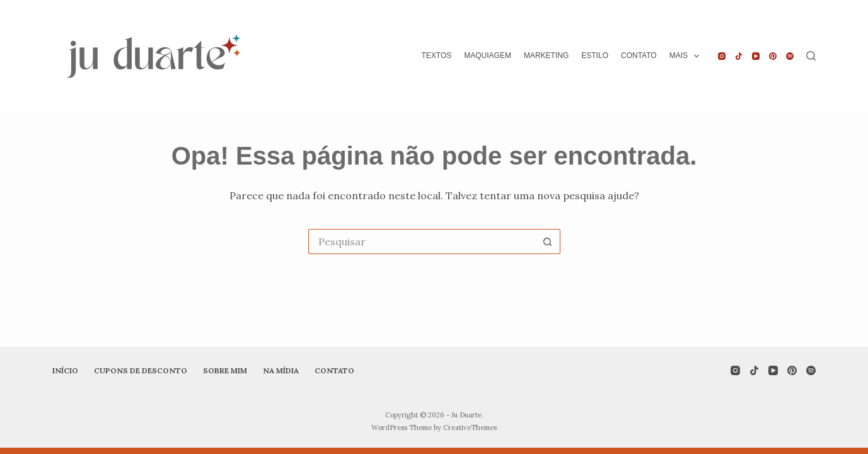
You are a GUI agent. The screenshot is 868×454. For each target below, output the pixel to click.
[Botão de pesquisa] (548, 242)
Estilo (595, 55)
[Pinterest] (773, 56)
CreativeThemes (470, 428)
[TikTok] (739, 56)
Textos (436, 55)
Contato (639, 55)
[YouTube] (756, 56)
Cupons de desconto (141, 370)
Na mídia (281, 370)
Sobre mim (225, 370)
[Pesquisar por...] (422, 242)
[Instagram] (722, 56)
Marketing (546, 55)
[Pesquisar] (811, 56)
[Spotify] (790, 56)
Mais (687, 56)
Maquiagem (488, 55)
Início (65, 370)
